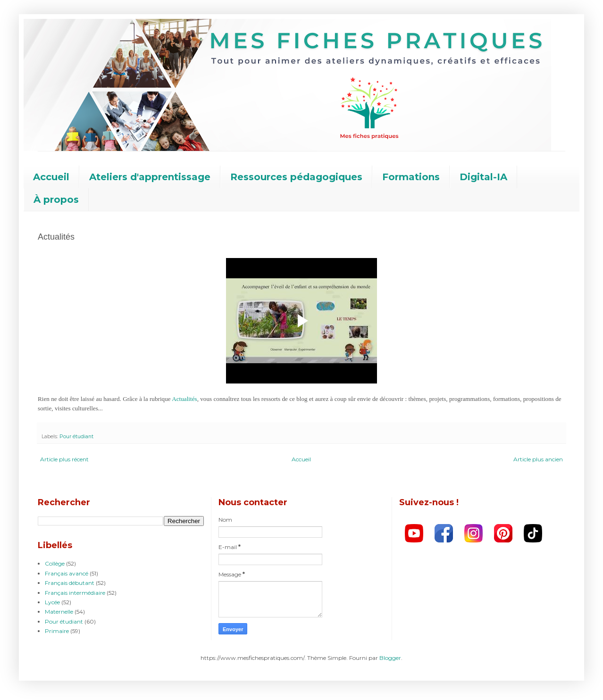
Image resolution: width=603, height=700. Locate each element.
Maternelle (59, 612)
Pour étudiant (76, 437)
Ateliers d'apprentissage (150, 177)
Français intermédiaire (75, 593)
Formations (411, 177)
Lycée (52, 602)
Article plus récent (64, 459)
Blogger (390, 658)
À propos (56, 200)
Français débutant (70, 583)
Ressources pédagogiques (296, 177)
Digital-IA (483, 177)
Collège (55, 563)
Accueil (51, 177)
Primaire (57, 631)
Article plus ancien (538, 459)
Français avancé (67, 573)
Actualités (184, 399)
